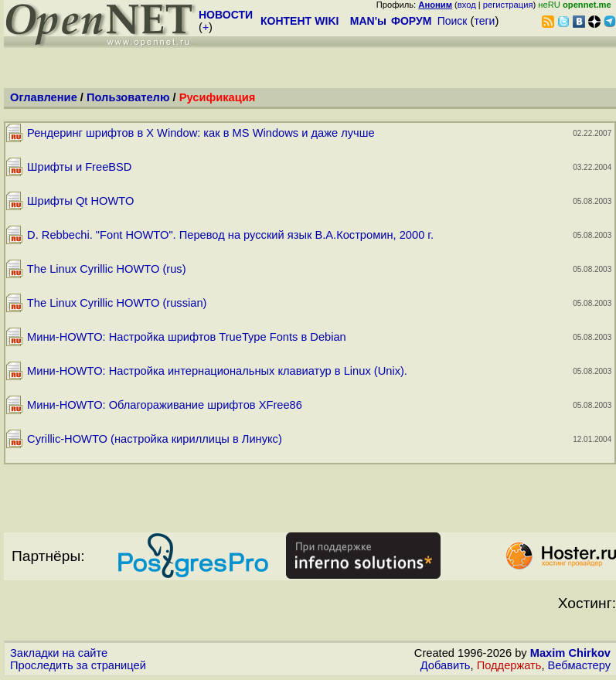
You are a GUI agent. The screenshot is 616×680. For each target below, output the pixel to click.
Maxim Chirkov (570, 653)
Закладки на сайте (59, 653)
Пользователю (128, 97)
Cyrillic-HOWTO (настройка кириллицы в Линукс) (155, 439)
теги (484, 21)
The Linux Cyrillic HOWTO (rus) (107, 269)
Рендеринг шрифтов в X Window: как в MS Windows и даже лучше (201, 133)
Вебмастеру (579, 665)
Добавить (446, 665)
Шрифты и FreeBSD (79, 167)
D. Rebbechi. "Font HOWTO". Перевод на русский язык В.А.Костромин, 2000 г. (230, 235)
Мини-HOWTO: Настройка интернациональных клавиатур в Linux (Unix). (217, 371)
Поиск (453, 21)
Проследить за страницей (78, 665)
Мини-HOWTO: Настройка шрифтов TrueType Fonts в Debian (187, 337)
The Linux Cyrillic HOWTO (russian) (117, 303)
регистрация (508, 5)
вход (467, 5)
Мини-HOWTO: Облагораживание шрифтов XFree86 (165, 405)
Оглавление (44, 97)
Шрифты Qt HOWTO (80, 201)
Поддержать (509, 665)
